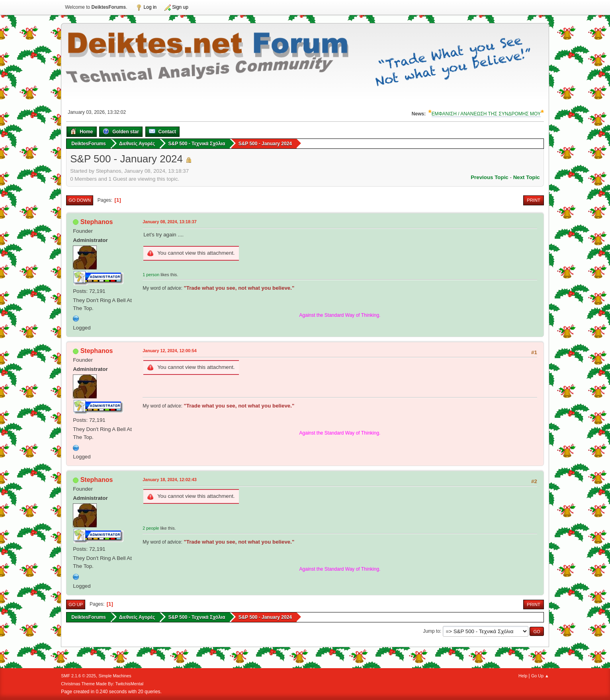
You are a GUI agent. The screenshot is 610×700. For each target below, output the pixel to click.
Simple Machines (115, 676)
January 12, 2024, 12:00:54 (169, 351)
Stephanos (97, 222)
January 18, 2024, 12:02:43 (169, 480)
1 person (151, 275)
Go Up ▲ (540, 676)
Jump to (431, 631)
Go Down (80, 200)
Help (523, 676)
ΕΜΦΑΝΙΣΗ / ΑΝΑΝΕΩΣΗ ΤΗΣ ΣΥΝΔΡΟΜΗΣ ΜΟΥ (486, 114)
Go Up (76, 604)
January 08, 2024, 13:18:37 (169, 222)
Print (534, 200)
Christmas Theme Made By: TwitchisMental (102, 684)
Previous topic (490, 177)
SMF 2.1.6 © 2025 (78, 676)
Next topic (527, 177)
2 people (151, 528)
